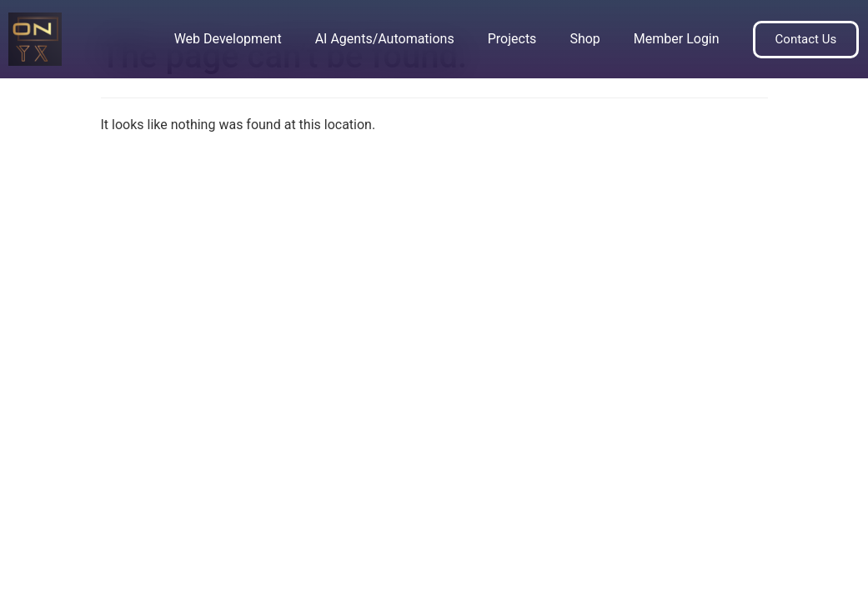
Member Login (677, 39)
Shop (585, 39)
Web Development (228, 39)
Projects (512, 39)
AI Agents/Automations (385, 39)
